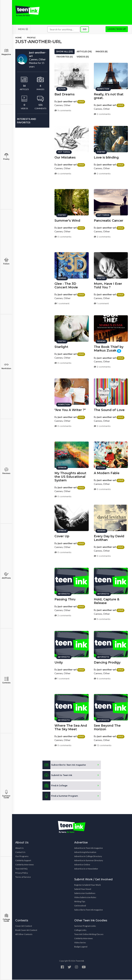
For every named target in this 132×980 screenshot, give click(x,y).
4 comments (63, 173)
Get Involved (80, 906)
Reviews (6, 471)
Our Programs (22, 857)
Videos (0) (83, 57)
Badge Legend (81, 947)
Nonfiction (6, 366)
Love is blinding (106, 157)
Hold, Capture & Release (107, 601)
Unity (59, 662)
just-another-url (67, 101)
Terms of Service (23, 877)
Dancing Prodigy (107, 662)
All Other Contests (24, 935)
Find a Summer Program (60, 796)
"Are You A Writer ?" (70, 410)
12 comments (103, 745)
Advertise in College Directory (88, 857)
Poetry (6, 157)
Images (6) (102, 52)
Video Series (80, 943)
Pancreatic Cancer (109, 220)
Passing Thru (65, 599)
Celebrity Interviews (25, 865)
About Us (20, 848)
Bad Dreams (65, 94)
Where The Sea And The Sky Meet (71, 727)
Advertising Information (85, 852)
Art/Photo (6, 576)
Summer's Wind (67, 220)
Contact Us (20, 852)
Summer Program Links (85, 926)
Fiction (6, 261)
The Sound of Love (109, 410)
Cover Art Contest (24, 926)
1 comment (62, 303)
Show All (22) (65, 52)
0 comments (63, 237)
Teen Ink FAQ (21, 869)
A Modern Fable (107, 473)
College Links (80, 930)
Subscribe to (64, 765)
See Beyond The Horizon (107, 727)
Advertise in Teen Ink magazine (89, 848)
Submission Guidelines (85, 894)
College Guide (6, 918)
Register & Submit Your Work (87, 885)
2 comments (102, 114)
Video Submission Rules (85, 898)
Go (85, 30)
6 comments (102, 678)
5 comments (102, 619)
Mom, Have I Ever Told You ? (108, 285)
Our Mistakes (65, 157)
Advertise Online (82, 865)
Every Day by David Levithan (109, 538)
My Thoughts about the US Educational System (70, 477)
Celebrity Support (23, 861)
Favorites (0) (65, 57)
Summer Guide (6, 794)
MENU (23, 29)
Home (18, 38)
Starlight (61, 347)
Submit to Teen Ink (57, 776)
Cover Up (62, 536)
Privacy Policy (22, 873)
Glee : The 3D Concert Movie (66, 285)
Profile (31, 38)
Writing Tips (80, 902)
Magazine (6, 52)
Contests (6, 680)
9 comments (63, 110)
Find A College (55, 786)
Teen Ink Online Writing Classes (89, 935)
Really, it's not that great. (109, 96)
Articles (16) (84, 52)
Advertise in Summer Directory (89, 861)
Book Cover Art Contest (26, 930)
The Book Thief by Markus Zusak (109, 348)
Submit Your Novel (83, 889)
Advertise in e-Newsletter (86, 869)
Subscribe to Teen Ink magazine (89, 910)
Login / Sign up (117, 29)
